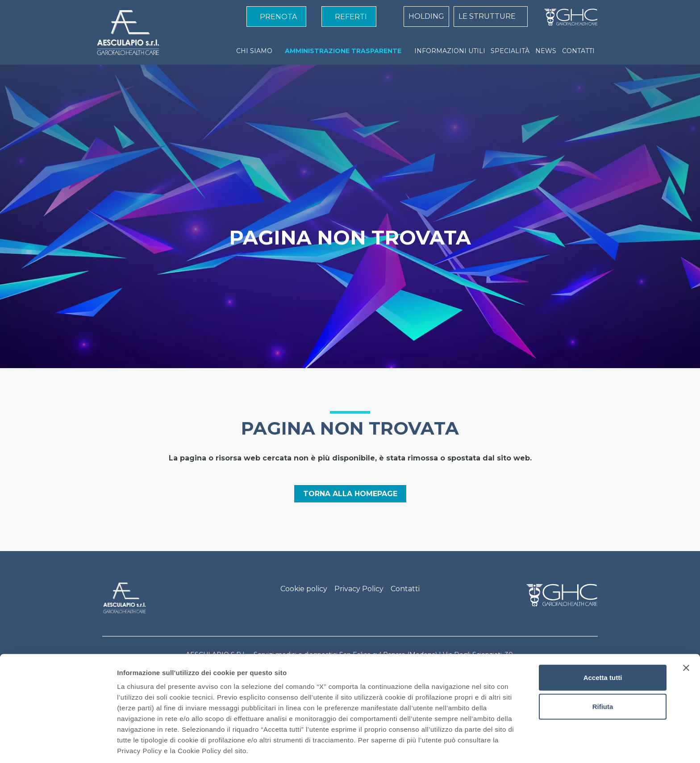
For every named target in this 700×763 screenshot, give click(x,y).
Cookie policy (304, 589)
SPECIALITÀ (510, 51)
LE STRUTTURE (487, 16)
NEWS (546, 51)
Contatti (405, 589)
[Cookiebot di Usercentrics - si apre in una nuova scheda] (58, 746)
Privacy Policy (359, 589)
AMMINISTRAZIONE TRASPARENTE (343, 51)
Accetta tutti (603, 643)
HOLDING (426, 16)
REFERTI (351, 17)
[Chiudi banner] (686, 634)
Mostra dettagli (470, 745)
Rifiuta (603, 673)
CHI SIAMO (254, 51)
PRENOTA (278, 17)
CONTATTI (578, 51)
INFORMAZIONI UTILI (450, 51)
